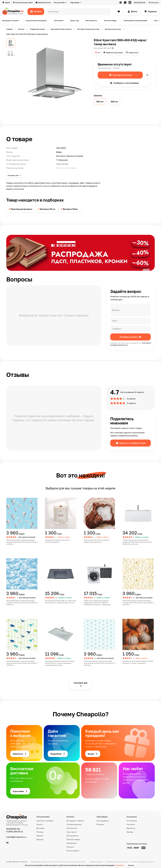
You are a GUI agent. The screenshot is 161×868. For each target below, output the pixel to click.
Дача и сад (75, 20)
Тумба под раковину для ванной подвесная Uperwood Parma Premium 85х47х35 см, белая (137, 542)
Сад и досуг (72, 832)
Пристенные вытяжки (21, 209)
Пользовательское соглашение (117, 862)
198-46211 (107, 48)
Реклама (100, 824)
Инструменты (91, 20)
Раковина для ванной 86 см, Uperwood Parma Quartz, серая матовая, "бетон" (60, 602)
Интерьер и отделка (10, 20)
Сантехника (59, 20)
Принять (131, 865)
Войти (134, 11)
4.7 (99, 53)
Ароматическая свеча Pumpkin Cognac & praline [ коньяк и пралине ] (138, 662)
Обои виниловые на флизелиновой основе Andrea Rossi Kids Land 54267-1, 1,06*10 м (22, 663)
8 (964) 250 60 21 (15, 832)
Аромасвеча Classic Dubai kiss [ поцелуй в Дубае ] (57, 541)
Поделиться (133, 53)
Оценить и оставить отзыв (132, 443)
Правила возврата (96, 862)
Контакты (155, 2)
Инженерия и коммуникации (135, 20)
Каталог (38, 11)
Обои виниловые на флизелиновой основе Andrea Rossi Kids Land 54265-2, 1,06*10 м (138, 603)
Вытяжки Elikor (70, 209)
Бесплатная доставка (24, 2)
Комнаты (70, 847)
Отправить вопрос (129, 337)
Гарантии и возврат (45, 821)
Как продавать (103, 821)
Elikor (59, 152)
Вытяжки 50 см (48, 209)
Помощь (40, 832)
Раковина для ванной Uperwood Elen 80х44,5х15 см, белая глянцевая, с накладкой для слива (60, 663)
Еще (156, 20)
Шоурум (40, 839)
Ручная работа (73, 851)
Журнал (40, 836)
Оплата (39, 824)
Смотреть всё (80, 683)
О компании (132, 821)
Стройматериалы (74, 824)
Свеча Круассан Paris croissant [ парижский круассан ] (97, 541)
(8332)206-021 (140, 2)
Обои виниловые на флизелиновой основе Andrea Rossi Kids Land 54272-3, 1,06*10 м (100, 663)
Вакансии (131, 828)
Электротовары (110, 20)
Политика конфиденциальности (142, 862)
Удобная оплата (44, 2)
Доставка (40, 828)
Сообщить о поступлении (126, 83)
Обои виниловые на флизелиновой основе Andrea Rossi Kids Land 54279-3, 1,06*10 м (22, 542)
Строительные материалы (36, 20)
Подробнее (120, 865)
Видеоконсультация (114, 53)
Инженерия (72, 843)
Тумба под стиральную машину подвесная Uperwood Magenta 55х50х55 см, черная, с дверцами (97, 603)
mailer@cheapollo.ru (16, 837)
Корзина (152, 11)
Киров (7, 2)
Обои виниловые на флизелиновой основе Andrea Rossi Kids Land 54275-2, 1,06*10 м (22, 603)
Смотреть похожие (122, 75)
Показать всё (13, 175)
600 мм (114, 102)
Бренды (130, 832)
